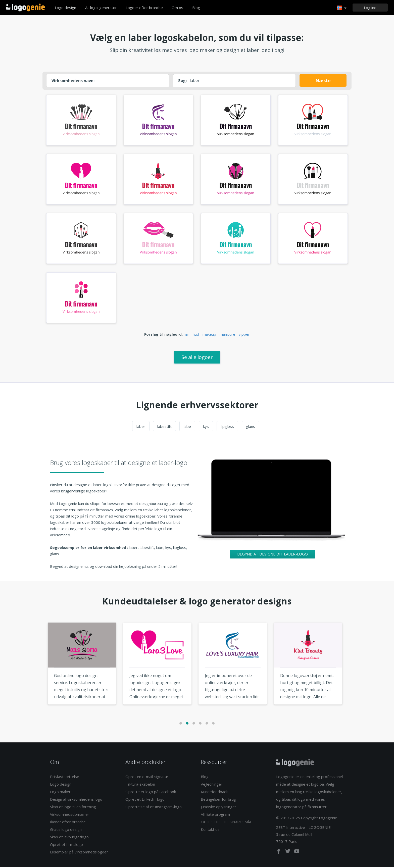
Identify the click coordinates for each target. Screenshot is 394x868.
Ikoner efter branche (68, 823)
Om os (177, 8)
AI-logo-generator (101, 8)
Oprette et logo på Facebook (151, 793)
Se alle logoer (197, 358)
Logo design (65, 8)
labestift (164, 427)
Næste (323, 80)
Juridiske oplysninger (218, 808)
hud (196, 335)
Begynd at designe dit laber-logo (273, 555)
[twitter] (288, 853)
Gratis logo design (66, 830)
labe (187, 427)
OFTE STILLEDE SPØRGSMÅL (226, 823)
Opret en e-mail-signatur (147, 778)
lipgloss (227, 427)
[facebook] (279, 853)
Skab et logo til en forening (73, 808)
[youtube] (297, 853)
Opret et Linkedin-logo (145, 800)
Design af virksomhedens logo (76, 800)
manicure (227, 335)
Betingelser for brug (218, 800)
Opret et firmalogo (66, 845)
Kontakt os (210, 830)
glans (251, 427)
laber (141, 427)
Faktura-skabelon (140, 785)
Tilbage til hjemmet (26, 8)
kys (206, 427)
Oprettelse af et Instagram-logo (154, 808)
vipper (244, 335)
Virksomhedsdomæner (70, 815)
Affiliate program (215, 815)
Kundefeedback (214, 793)
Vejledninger (212, 785)
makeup (209, 335)
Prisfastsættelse (65, 778)
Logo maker (60, 793)
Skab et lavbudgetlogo (69, 838)
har (186, 335)
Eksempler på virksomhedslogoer (79, 853)
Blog (196, 8)
